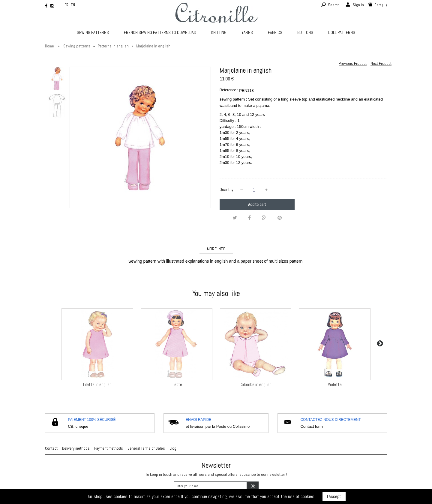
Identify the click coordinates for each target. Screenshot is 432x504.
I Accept (334, 496)
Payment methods (109, 448)
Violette (335, 384)
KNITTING (219, 32)
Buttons (305, 32)
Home (49, 46)
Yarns (247, 32)
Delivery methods (76, 448)
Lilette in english (97, 384)
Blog (173, 448)
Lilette (176, 384)
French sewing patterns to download (160, 32)
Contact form (311, 426)
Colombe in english (255, 384)
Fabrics (275, 32)
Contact (51, 448)
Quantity (226, 189)
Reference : (229, 90)
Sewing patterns (93, 32)
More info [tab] (216, 249)
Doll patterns (342, 32)
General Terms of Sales (146, 448)
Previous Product (353, 63)
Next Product (381, 63)
